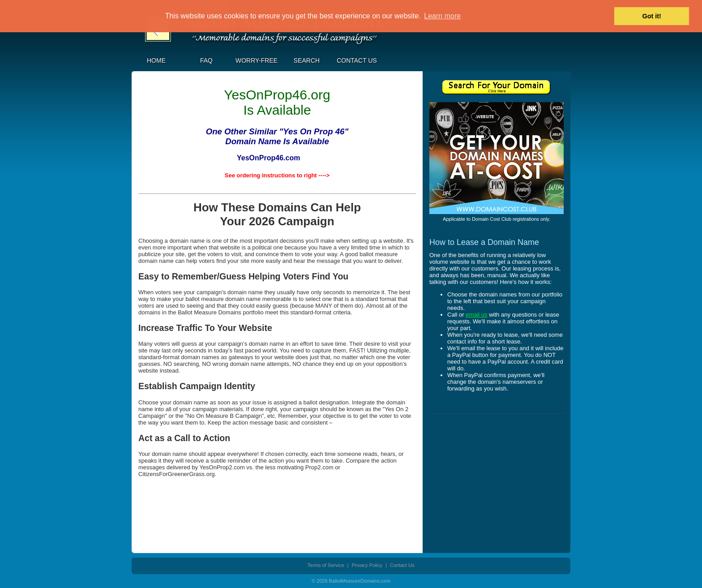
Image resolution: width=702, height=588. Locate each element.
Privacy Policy (367, 565)
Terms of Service (326, 565)
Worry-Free (257, 60)
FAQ (206, 60)
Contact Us (357, 60)
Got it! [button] (652, 16)
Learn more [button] (442, 16)
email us (476, 315)
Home (156, 60)
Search (307, 60)
